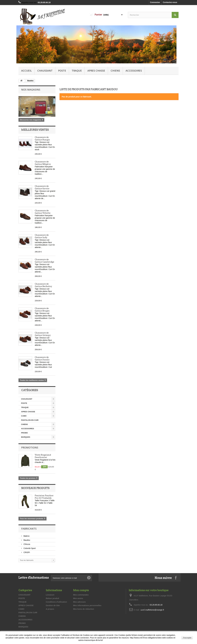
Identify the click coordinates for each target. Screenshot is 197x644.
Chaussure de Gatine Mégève (43, 163)
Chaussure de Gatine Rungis (42, 138)
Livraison (50, 595)
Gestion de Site (53, 605)
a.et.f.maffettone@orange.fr (152, 610)
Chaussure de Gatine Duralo (42, 358)
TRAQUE (77, 71)
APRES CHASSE (96, 71)
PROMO (24, 433)
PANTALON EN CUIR (30, 420)
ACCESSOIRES (134, 71)
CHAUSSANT (45, 71)
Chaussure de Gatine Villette (43, 212)
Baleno (26, 536)
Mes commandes (81, 595)
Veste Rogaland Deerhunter (43, 456)
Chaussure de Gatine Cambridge (44, 261)
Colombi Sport (29, 548)
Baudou (27, 540)
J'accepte (187, 638)
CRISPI (26, 552)
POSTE (62, 71)
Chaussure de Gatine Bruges (42, 310)
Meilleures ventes (35, 130)
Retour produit (52, 598)
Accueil (26, 71)
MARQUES (26, 437)
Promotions (30, 447)
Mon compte (81, 590)
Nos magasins (31, 90)
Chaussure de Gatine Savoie (42, 187)
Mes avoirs (78, 598)
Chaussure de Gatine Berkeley (43, 285)
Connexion (155, 2)
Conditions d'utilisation (56, 602)
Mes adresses (79, 602)
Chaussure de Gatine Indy (42, 236)
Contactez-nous (170, 2)
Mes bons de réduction (84, 609)
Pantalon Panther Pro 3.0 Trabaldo (44, 497)
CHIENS (115, 71)
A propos (50, 609)
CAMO (24, 416)
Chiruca (27, 544)
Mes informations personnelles (87, 605)
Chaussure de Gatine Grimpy (43, 334)
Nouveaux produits (35, 488)
